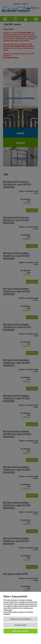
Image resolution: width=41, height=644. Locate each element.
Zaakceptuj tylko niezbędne (20, 619)
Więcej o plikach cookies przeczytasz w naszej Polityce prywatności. (18, 613)
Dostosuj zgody (20, 625)
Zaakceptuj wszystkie (20, 631)
